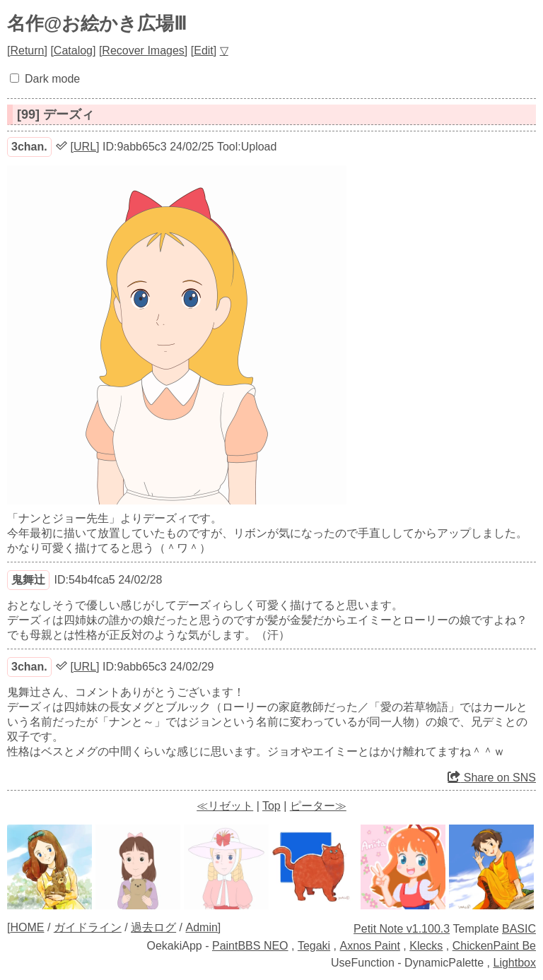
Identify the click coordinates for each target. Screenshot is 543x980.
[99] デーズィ (56, 114)
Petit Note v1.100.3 (402, 929)
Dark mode (52, 79)
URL (85, 147)
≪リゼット (225, 806)
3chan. (29, 147)
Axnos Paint (370, 946)
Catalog (73, 51)
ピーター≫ (318, 806)
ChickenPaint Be (494, 946)
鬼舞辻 (28, 580)
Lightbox (515, 963)
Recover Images (143, 51)
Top (271, 806)
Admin (201, 927)
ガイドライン (88, 927)
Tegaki (314, 946)
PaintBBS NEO (250, 946)
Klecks (426, 946)
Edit (204, 51)
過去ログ (153, 927)
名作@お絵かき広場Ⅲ (97, 23)
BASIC (519, 929)
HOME (27, 927)
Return (27, 51)
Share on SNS (492, 778)
